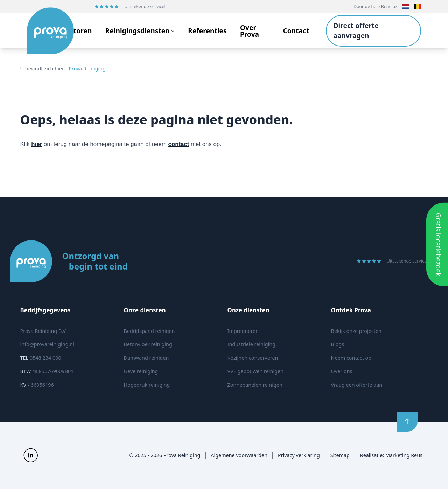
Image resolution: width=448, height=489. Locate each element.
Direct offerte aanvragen (356, 30)
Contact (296, 31)
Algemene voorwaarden (239, 455)
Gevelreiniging (141, 371)
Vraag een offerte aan (357, 385)
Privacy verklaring (299, 455)
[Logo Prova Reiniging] (44, 31)
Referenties (207, 31)
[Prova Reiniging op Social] (31, 455)
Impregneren (243, 331)
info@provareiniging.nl (47, 344)
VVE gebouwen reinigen (255, 371)
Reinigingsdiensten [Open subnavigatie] (140, 31)
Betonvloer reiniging (148, 344)
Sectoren (77, 31)
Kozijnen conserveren (253, 358)
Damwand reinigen (146, 358)
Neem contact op (351, 358)
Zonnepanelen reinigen (255, 385)
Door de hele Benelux (376, 6)
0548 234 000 (41, 358)
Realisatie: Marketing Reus (391, 455)
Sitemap (340, 455)
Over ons (342, 371)
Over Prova (250, 31)
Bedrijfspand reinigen (149, 331)
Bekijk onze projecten (356, 331)
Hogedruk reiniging (147, 385)
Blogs (338, 344)
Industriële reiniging (251, 344)
